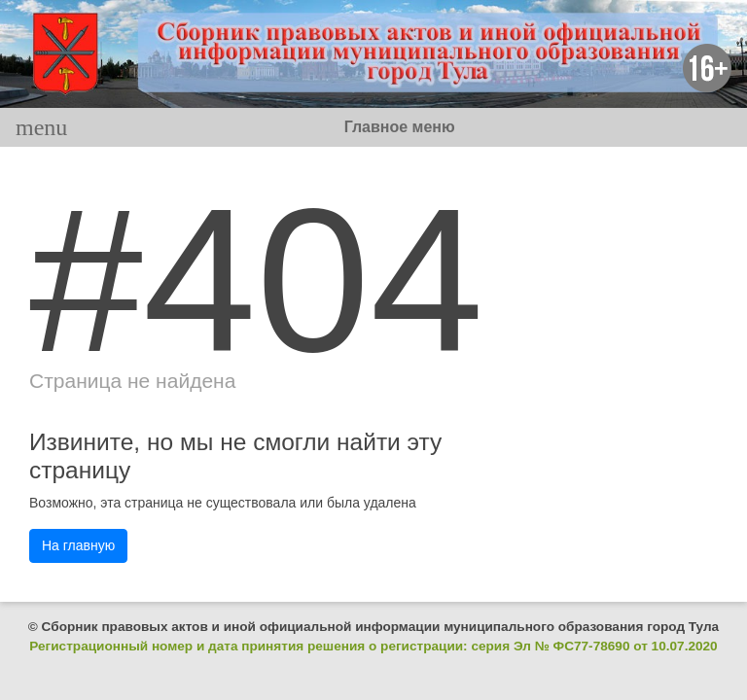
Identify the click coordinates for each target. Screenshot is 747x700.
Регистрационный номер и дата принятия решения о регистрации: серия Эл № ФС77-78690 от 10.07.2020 (373, 646)
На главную (78, 545)
